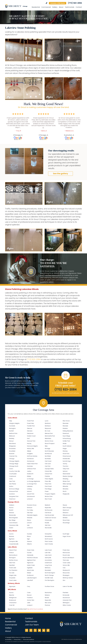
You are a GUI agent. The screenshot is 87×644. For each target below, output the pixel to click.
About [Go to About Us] (61, 7)
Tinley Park (66, 469)
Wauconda (66, 573)
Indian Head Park (32, 464)
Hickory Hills (30, 449)
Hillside (29, 451)
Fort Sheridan (13, 570)
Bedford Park (13, 433)
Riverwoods (66, 553)
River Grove (66, 421)
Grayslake (12, 578)
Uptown (65, 471)
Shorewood (66, 598)
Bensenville (12, 515)
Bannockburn (13, 555)
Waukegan (66, 575)
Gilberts (29, 544)
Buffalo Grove (13, 560)
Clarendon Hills (14, 525)
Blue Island (12, 443)
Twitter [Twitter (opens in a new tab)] (35, 630)
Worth (65, 491)
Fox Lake (12, 573)
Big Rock (12, 539)
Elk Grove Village (14, 489)
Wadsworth (66, 570)
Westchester (67, 474)
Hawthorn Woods (32, 558)
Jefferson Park (31, 469)
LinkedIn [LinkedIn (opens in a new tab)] (44, 630)
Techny (65, 464)
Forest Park (30, 421)
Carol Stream (13, 523)
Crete (11, 479)
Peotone (47, 605)
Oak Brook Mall (49, 515)
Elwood (29, 595)
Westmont (66, 510)
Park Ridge (48, 489)
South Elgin (66, 534)
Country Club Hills (14, 471)
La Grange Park (32, 484)
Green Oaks (31, 550)
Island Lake (30, 570)
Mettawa (48, 568)
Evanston (12, 494)
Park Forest (48, 486)
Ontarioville (48, 520)
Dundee (29, 534)
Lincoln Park (31, 494)
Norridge (48, 449)
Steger (65, 449)
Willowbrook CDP (68, 515)
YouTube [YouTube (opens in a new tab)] (39, 630)
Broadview (12, 449)
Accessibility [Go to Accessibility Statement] (8, 640)
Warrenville (48, 528)
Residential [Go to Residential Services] (36, 7)
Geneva (29, 541)
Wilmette (65, 486)
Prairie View (66, 550)
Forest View (30, 423)
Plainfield (65, 593)
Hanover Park (31, 441)
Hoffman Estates (32, 456)
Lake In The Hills (67, 586)
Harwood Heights (32, 446)
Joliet (29, 603)
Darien (11, 528)
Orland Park (48, 474)
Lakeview (30, 486)
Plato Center (49, 541)
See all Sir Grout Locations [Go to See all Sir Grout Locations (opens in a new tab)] (35, 609)
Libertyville (48, 558)
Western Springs (68, 476)
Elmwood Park (14, 491)
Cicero (11, 469)
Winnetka (66, 489)
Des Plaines (13, 484)
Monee (47, 598)
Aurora (11, 508)
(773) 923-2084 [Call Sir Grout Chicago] (75, 3)
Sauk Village (66, 436)
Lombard (30, 528)
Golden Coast (31, 436)
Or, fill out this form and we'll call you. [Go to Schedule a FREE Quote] (66, 393)
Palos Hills (48, 481)
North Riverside (49, 451)
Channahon (13, 603)
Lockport (30, 605)
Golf (28, 438)
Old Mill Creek (49, 578)
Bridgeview (12, 446)
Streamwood (67, 456)
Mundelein (48, 570)
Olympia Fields (49, 469)
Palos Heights (49, 479)
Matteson (48, 426)
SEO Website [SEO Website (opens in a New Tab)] (65, 639)
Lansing (29, 489)
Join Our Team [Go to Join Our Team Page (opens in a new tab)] (32, 625)
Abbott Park (13, 550)
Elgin (28, 539)
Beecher (12, 595)
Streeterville (66, 459)
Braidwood (13, 600)
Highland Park (31, 560)
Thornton (65, 466)
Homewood (31, 461)
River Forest (48, 499)
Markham (48, 423)
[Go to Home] (17, 6)
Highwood (30, 563)
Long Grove (48, 565)
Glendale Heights (32, 515)
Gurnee (29, 553)
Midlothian (48, 438)
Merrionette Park (50, 436)
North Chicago (49, 575)
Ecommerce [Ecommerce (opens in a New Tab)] (71, 639)
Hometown (30, 459)
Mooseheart (49, 536)
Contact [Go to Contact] (79, 7)
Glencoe (30, 428)
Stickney (65, 451)
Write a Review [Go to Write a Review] (46, 3)
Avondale (12, 426)
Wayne (65, 505)
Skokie (65, 443)
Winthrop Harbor (68, 578)
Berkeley (12, 438)
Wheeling (65, 479)
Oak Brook (48, 513)
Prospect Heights (50, 494)
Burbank (12, 454)
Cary (29, 586)
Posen (47, 491)
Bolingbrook (13, 598)
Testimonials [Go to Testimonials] (70, 7)
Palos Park (48, 484)
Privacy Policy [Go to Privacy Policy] (17, 640)
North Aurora (49, 539)
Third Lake (66, 560)
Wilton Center (67, 605)
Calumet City (13, 456)
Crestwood (13, 476)
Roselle (47, 523)
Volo (64, 568)
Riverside (65, 426)
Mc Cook (48, 431)
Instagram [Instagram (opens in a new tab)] (27, 630)
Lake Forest (48, 550)
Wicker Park (66, 481)
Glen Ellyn (30, 513)
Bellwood (12, 436)
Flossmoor (12, 499)
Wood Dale (66, 520)
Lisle (28, 525)
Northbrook (48, 454)
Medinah (47, 505)
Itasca (29, 520)
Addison (12, 505)
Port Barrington (50, 580)
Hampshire (48, 534)
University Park (67, 600)
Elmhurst (30, 508)
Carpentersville (14, 544)
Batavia (12, 513)
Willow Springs (67, 484)
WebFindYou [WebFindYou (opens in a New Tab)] (79, 639)
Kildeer (29, 476)
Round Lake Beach (68, 558)
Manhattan (48, 593)
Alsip (11, 421)
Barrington (12, 428)
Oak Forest (48, 461)
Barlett (11, 510)
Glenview (30, 431)
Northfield (48, 456)
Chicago (12, 459)
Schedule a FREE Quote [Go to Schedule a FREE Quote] (58, 3)
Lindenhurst (48, 563)
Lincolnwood (31, 496)
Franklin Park (31, 426)
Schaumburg (67, 438)
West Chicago (67, 508)
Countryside (13, 474)
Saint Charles (49, 544)
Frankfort (30, 598)
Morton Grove (49, 441)
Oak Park (48, 466)
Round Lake (66, 555)
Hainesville (30, 555)
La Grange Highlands (33, 481)
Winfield (65, 518)
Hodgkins (30, 454)
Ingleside (30, 568)
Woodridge (66, 523)
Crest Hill (12, 605)
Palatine (47, 476)
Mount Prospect (50, 443)
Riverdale (66, 423)
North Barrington (50, 573)
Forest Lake (13, 568)
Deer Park (12, 481)
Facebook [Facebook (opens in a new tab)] (31, 630)
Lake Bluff (30, 580)
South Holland (67, 446)
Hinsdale (30, 518)
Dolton (11, 486)
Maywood (48, 428)
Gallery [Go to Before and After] (55, 7)
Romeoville (66, 595)
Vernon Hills (66, 565)
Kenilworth (30, 474)
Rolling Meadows (68, 431)
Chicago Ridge (14, 464)
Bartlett (11, 431)
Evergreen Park (14, 496)
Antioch (11, 553)
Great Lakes (13, 580)
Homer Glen (31, 600)
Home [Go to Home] (8, 618)
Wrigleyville (66, 494)
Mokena (47, 595)
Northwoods (49, 510)
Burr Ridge (12, 520)
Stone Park (66, 454)
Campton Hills (13, 541)
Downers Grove (32, 505)
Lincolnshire (48, 560)
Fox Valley (30, 510)
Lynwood (30, 499)
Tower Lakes (66, 563)
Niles (46, 446)
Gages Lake (13, 575)
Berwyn (11, 441)
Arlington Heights (14, 423)
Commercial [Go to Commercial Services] (46, 7)
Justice (29, 471)
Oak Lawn (48, 464)
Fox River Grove (49, 586)
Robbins (65, 428)
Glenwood (30, 433)
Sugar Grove (67, 536)
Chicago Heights (14, 461)
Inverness (30, 466)
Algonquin (12, 586)
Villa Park (48, 525)
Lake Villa (48, 553)
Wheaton (66, 513)
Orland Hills (48, 471)
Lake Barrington (32, 578)
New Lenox (48, 603)
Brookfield (12, 451)
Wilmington (66, 603)
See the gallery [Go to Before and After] (60, 174)
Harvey (29, 443)
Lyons (47, 421)
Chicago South (14, 466)
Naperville (48, 508)
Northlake (48, 459)
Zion (64, 580)
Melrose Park (49, 433)
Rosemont (66, 433)
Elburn (29, 536)
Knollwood (30, 575)
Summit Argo (67, 461)
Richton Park (49, 496)
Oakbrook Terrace (50, 518)
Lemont (29, 491)
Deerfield (12, 565)
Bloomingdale (13, 518)
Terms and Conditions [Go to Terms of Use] (29, 640)
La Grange (30, 479)
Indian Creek (31, 565)
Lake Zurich (48, 555)
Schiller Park (66, 441)
